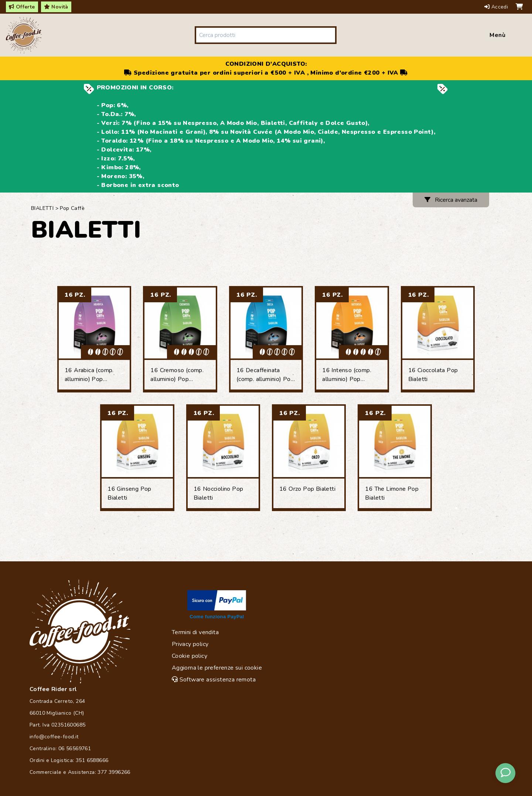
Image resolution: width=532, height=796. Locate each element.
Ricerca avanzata (451, 200)
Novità (56, 7)
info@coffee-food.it (54, 737)
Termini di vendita (195, 632)
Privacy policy (190, 644)
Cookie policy (190, 656)
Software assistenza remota (214, 680)
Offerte (22, 7)
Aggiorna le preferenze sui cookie (217, 668)
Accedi (497, 7)
